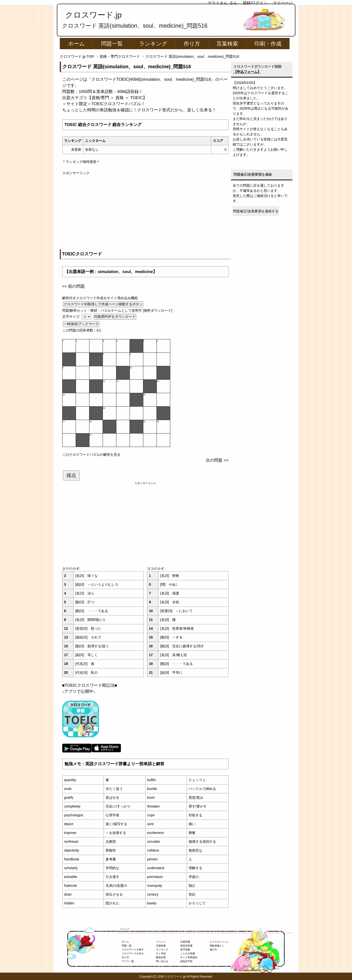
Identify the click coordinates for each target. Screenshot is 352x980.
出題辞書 (185, 942)
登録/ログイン (255, 3)
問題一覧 (112, 44)
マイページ (283, 3)
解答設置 (161, 957)
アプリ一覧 (128, 961)
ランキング (153, 44)
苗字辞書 (185, 950)
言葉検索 (227, 44)
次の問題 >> (217, 460)
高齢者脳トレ (217, 946)
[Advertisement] (145, 210)
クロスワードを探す (133, 950)
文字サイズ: (72, 317)
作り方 (192, 44)
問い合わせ (162, 961)
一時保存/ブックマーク (81, 324)
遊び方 (213, 950)
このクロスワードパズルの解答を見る (91, 455)
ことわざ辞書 (188, 953)
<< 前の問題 (73, 286)
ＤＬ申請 (161, 953)
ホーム (76, 44)
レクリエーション (219, 942)
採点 (71, 475)
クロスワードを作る (133, 953)
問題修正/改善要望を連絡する (256, 211)
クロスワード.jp (93, 15)
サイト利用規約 (189, 957)
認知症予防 (186, 961)
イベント (161, 942)
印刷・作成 (268, 44)
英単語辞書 (186, 946)
